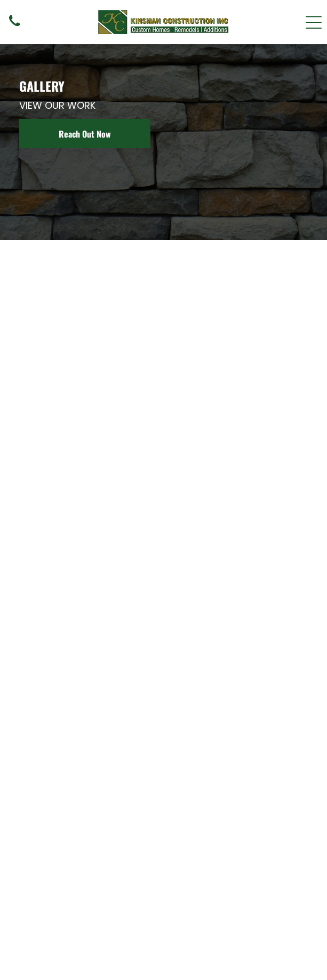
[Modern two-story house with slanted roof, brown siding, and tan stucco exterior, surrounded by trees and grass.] (88, 784)
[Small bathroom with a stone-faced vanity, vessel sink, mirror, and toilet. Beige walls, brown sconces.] (88, 633)
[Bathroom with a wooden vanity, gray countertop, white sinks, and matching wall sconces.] (240, 784)
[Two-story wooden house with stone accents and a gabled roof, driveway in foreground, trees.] (240, 331)
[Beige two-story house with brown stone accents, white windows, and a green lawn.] (88, 331)
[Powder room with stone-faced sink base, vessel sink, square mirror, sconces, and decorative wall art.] (240, 482)
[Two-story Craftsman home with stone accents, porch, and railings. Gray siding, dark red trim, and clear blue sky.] (240, 633)
